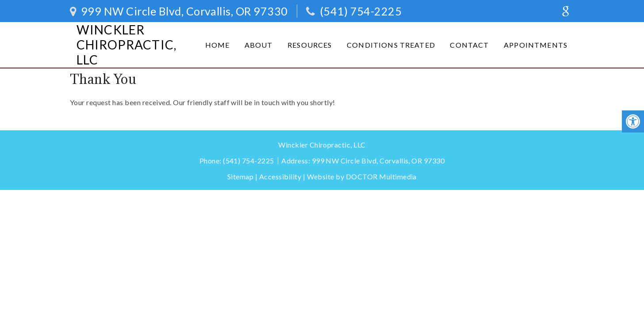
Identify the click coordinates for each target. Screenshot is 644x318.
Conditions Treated (391, 45)
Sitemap (240, 176)
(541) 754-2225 (361, 11)
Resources (310, 45)
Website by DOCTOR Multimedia (362, 176)
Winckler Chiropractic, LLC (126, 45)
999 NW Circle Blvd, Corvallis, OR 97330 (183, 11)
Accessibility (280, 176)
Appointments (536, 45)
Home (218, 45)
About (259, 45)
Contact (469, 45)
